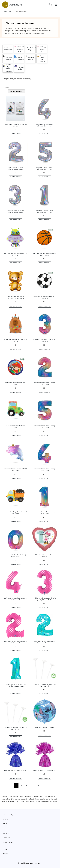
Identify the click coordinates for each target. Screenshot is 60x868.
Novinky (6, 819)
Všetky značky (8, 815)
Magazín (6, 833)
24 (38, 786)
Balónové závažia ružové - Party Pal (45, 770)
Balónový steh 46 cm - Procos (45, 727)
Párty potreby (12, 11)
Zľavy (5, 824)
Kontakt (6, 854)
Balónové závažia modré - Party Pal (15, 770)
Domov (6, 11)
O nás (5, 850)
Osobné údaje (8, 842)
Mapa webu (7, 838)
